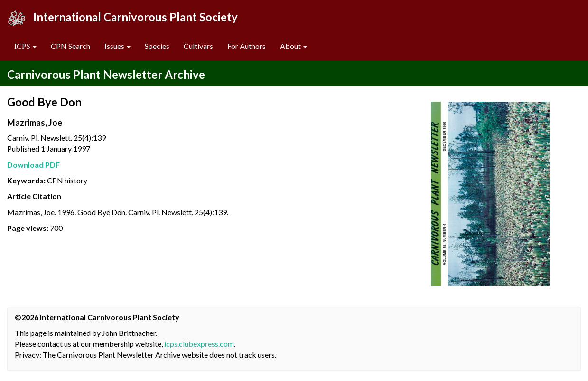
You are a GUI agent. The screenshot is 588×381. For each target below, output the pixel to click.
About (294, 46)
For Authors (247, 46)
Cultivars (198, 46)
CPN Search (70, 46)
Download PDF (33, 165)
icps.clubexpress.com (199, 344)
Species (157, 46)
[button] (25, 46)
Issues (117, 46)
